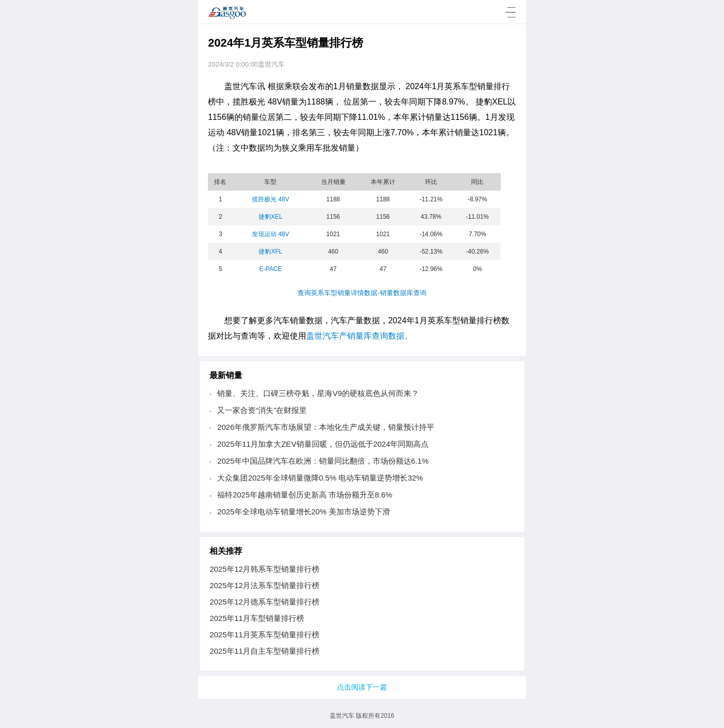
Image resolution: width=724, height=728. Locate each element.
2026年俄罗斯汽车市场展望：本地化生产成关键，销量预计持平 (325, 427)
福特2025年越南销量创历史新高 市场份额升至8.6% (305, 495)
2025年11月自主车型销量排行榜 (264, 651)
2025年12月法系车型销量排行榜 (264, 585)
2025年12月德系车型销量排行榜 (264, 602)
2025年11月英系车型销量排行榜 (264, 635)
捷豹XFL (270, 252)
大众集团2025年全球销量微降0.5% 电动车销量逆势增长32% (320, 478)
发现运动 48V (271, 234)
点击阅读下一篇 (362, 687)
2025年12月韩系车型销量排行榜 (264, 569)
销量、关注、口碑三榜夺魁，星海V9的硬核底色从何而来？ (318, 393)
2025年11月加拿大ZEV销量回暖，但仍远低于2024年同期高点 (323, 444)
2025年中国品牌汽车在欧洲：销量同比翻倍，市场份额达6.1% (323, 461)
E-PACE (271, 269)
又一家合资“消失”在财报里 (262, 410)
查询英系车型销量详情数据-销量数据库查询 (362, 293)
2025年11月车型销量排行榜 (257, 618)
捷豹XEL (271, 217)
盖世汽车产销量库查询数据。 (359, 336)
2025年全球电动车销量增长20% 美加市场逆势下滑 (304, 512)
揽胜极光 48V (271, 199)
